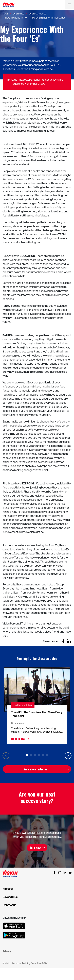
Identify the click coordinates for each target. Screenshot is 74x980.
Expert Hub (18, 14)
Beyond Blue (10, 897)
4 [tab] (39, 755)
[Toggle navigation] (69, 5)
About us (8, 889)
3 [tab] (35, 755)
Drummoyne (18, 723)
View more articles (35, 769)
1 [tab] (27, 755)
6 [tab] (47, 755)
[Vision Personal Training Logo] (9, 5)
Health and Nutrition (23, 705)
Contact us (9, 905)
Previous (6, 756)
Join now (35, 848)
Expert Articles (37, 14)
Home (6, 14)
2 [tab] (31, 755)
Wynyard (58, 80)
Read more (18, 739)
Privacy (7, 951)
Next (68, 756)
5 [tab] (43, 755)
